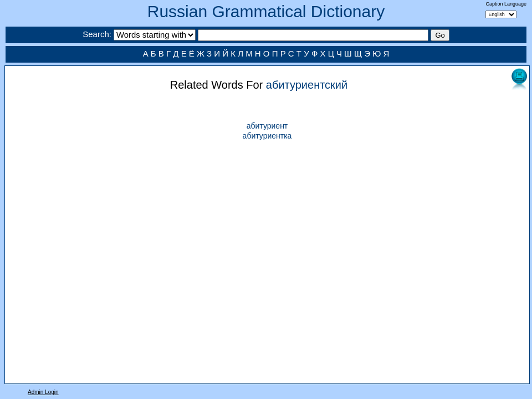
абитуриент (267, 126)
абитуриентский (307, 85)
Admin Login (43, 392)
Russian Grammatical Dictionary (266, 11)
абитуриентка (267, 136)
